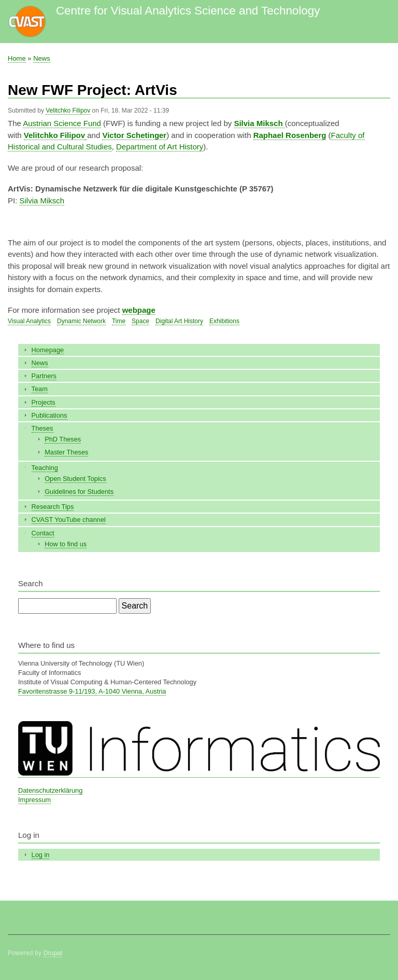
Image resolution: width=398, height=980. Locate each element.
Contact (43, 533)
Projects (44, 402)
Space (140, 321)
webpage (139, 310)
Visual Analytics (29, 321)
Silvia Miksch (42, 201)
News (42, 58)
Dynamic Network (81, 321)
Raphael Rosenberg (290, 135)
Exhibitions (224, 321)
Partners (44, 376)
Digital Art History (179, 321)
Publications (49, 415)
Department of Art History (160, 147)
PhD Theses (63, 439)
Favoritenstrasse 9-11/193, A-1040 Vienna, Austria (92, 691)
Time (119, 321)
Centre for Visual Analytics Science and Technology (188, 11)
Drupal (53, 953)
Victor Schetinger (134, 135)
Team (40, 389)
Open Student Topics (75, 479)
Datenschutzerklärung (50, 790)
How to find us (66, 544)
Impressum (34, 800)
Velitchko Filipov (68, 111)
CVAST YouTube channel (69, 520)
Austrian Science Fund (62, 123)
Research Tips (53, 507)
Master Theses (66, 452)
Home (17, 58)
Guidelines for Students (79, 492)
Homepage (48, 350)
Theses (42, 428)
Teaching (45, 468)
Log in (41, 855)
